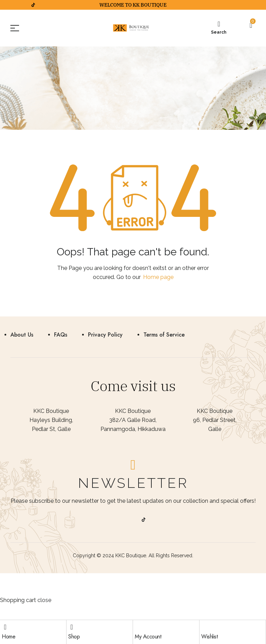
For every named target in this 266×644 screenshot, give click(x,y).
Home (8, 637)
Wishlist (209, 637)
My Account (148, 637)
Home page (158, 277)
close (44, 600)
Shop (74, 637)
